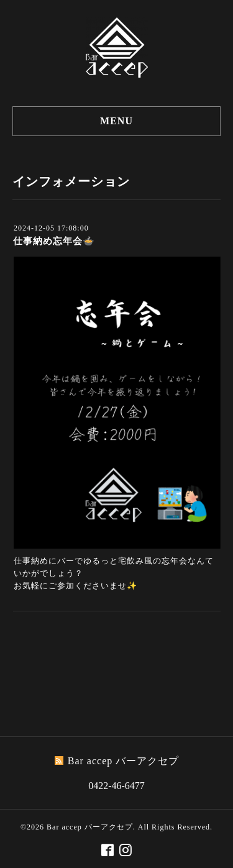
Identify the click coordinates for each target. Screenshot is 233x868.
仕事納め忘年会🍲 (54, 241)
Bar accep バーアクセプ (90, 827)
